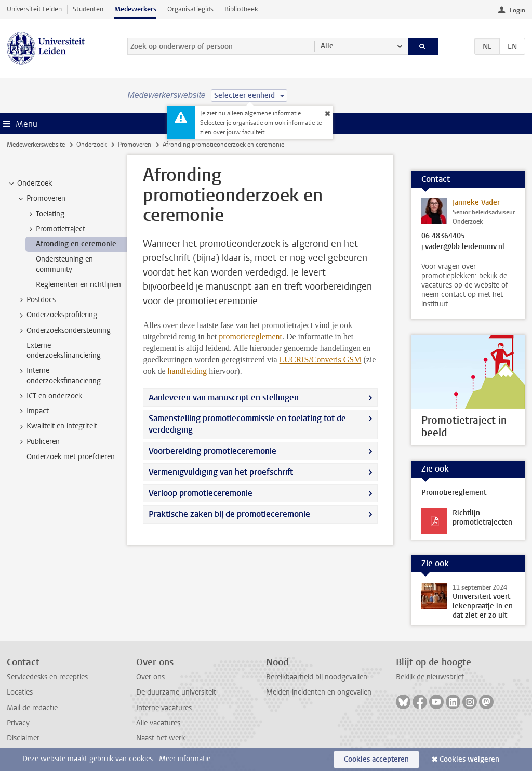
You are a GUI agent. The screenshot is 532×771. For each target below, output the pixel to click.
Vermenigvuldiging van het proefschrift (221, 472)
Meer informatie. (186, 759)
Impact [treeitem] (33, 411)
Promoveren (135, 145)
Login (517, 10)
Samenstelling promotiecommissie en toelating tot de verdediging (247, 424)
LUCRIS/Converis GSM (321, 360)
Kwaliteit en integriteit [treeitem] (57, 426)
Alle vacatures (158, 723)
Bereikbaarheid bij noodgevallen (317, 677)
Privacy (18, 723)
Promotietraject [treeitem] (56, 229)
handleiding (188, 371)
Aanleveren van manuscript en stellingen (224, 397)
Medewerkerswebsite (36, 145)
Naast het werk (161, 738)
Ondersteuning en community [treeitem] (64, 264)
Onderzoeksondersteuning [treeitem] (64, 331)
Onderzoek (91, 145)
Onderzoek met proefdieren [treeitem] (71, 457)
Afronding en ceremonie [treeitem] (76, 244)
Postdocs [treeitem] (36, 300)
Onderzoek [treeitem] (30, 184)
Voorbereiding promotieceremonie (212, 451)
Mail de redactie (32, 708)
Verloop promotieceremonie (201, 493)
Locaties (20, 692)
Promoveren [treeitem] (41, 199)
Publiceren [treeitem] (38, 442)
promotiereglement (250, 337)
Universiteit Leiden (34, 9)
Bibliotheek (241, 9)
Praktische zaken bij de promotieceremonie (229, 514)
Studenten (88, 9)
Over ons (150, 677)
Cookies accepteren (376, 759)
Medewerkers (135, 9)
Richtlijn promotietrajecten (482, 518)
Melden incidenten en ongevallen (319, 692)
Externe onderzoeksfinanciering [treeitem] (64, 350)
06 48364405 (443, 236)
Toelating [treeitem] (45, 214)
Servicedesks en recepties (47, 677)
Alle (327, 46)
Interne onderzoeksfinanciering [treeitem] (59, 375)
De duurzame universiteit (176, 692)
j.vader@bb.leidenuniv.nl (463, 247)
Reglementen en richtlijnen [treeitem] (78, 285)
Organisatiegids (190, 9)
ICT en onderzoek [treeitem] (49, 396)
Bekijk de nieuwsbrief (430, 677)
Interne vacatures (164, 708)
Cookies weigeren (469, 759)
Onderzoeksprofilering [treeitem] (57, 315)
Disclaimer (23, 738)
